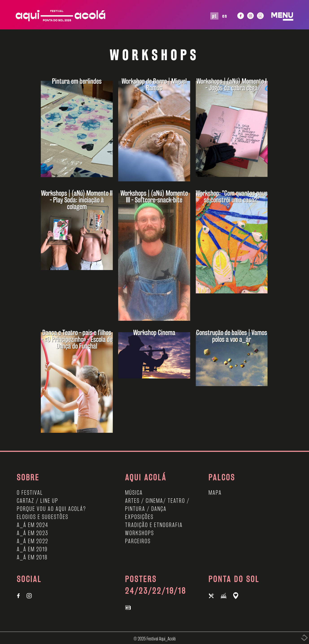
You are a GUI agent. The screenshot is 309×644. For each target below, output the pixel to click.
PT (214, 16)
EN (225, 16)
